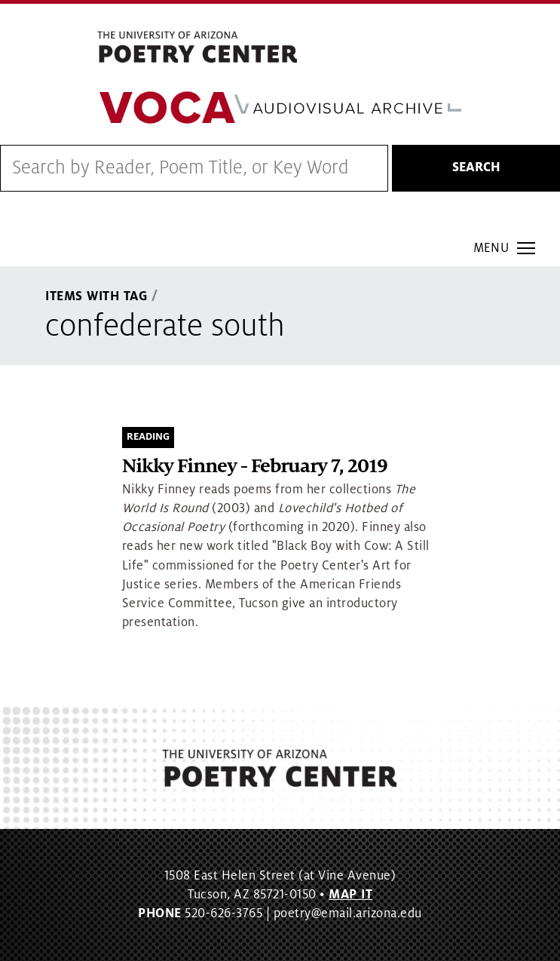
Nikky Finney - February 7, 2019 (255, 467)
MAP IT (350, 895)
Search (476, 167)
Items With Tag (96, 296)
